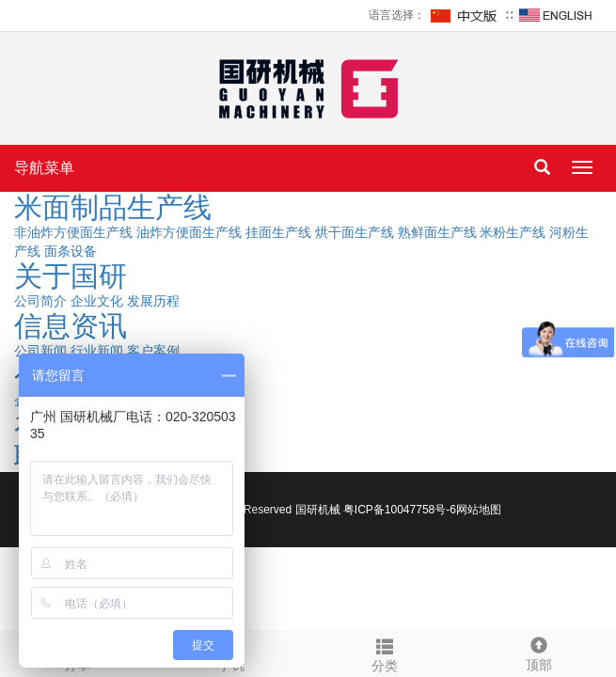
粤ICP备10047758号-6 (400, 510)
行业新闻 (97, 351)
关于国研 (71, 276)
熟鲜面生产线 (437, 232)
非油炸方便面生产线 (73, 232)
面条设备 (71, 251)
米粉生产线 (513, 232)
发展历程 (153, 301)
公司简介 (40, 301)
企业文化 (97, 301)
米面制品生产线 (113, 207)
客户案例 (153, 351)
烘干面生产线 (355, 232)
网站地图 (479, 510)
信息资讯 (71, 326)
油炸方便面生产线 (189, 232)
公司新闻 (40, 351)
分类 (386, 653)
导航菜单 (44, 168)
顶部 (539, 652)
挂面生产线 (278, 232)
